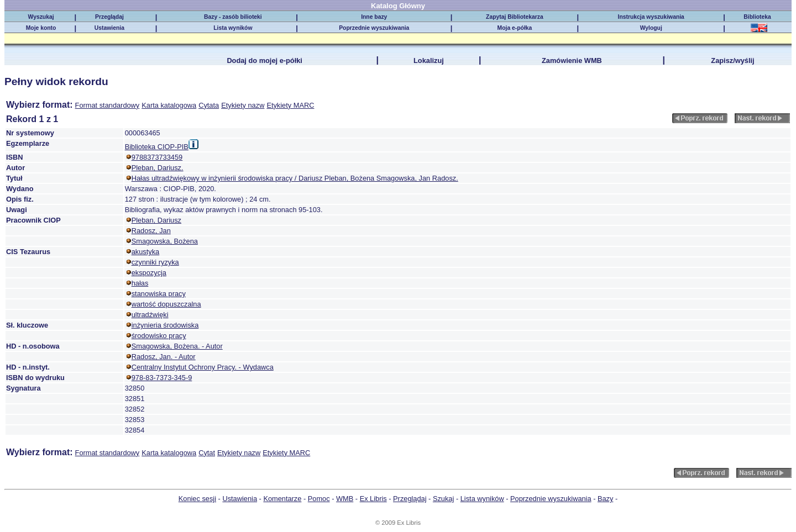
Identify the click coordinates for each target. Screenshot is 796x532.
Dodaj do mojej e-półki (265, 60)
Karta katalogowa (169, 105)
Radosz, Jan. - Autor (164, 357)
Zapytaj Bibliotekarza (515, 17)
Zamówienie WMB (572, 60)
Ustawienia (109, 28)
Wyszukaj (41, 17)
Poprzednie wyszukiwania (374, 28)
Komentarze (282, 499)
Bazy (605, 499)
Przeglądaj (109, 17)
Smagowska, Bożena (165, 241)
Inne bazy (374, 17)
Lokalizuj (429, 60)
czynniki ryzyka (155, 262)
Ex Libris (373, 499)
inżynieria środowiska (165, 325)
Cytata (209, 105)
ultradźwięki (150, 315)
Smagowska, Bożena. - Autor (177, 346)
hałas (140, 283)
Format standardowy (108, 105)
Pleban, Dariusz (156, 220)
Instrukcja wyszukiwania (651, 17)
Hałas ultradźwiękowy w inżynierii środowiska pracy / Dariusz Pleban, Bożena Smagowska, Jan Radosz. (295, 178)
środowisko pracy (159, 336)
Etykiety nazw (243, 105)
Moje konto (41, 28)
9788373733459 (157, 157)
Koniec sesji (197, 499)
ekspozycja (149, 273)
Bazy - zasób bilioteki (233, 17)
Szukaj (443, 499)
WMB (345, 499)
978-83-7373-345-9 (162, 378)
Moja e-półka (515, 28)
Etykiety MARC (290, 105)
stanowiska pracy (159, 294)
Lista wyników (233, 28)
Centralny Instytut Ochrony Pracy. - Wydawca (203, 367)
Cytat (207, 453)
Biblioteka (759, 17)
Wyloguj (651, 28)
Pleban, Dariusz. (158, 168)
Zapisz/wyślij (732, 60)
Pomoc (319, 499)
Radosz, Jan (151, 231)
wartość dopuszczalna (166, 304)
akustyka (146, 252)
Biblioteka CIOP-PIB (157, 147)
